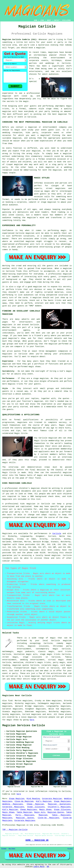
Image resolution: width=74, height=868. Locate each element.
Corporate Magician (52, 799)
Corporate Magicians (13, 807)
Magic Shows (45, 810)
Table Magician (24, 812)
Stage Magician (17, 799)
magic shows (13, 720)
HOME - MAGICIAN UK (37, 840)
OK (48, 867)
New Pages (12, 849)
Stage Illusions (36, 807)
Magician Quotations (59, 804)
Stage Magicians (62, 801)
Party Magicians (25, 815)
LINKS (42, 20)
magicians (35, 550)
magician (56, 555)
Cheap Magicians (29, 810)
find (10, 701)
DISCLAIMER (66, 20)
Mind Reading (33, 799)
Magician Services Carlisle (24, 725)
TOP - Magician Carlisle (15, 830)
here (32, 720)
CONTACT (57, 20)
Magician (43, 815)
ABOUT (49, 20)
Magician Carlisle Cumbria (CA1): (20, 40)
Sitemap (4, 849)
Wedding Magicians (13, 804)
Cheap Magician (35, 804)
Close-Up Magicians (48, 818)
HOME (36, 20)
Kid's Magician (44, 801)
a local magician (28, 717)
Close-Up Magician (24, 801)
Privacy (70, 849)
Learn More (39, 867)
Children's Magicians (59, 807)
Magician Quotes (56, 812)
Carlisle (57, 534)
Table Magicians (61, 815)
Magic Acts (40, 812)
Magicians (7, 534)
